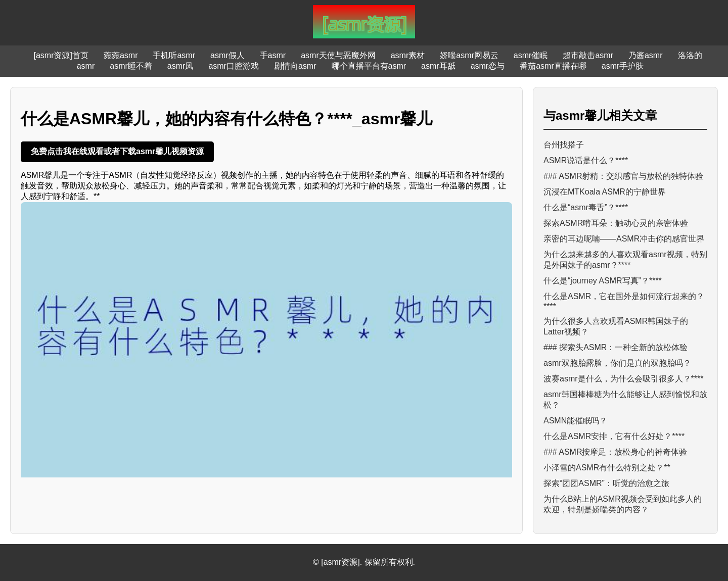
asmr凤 (180, 66)
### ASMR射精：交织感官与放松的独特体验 (623, 176)
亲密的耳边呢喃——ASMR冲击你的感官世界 (624, 239)
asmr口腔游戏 (234, 66)
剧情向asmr (295, 66)
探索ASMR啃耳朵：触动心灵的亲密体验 (616, 223)
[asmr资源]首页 (61, 55)
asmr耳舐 (438, 66)
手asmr (273, 55)
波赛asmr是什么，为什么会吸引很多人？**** (623, 379)
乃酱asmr (646, 55)
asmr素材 (408, 55)
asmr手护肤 (623, 66)
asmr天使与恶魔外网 (338, 55)
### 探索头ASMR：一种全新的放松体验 (616, 347)
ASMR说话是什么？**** (586, 160)
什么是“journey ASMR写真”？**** (603, 281)
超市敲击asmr (588, 55)
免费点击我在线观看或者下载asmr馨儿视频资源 (117, 151)
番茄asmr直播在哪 (553, 66)
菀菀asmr (121, 55)
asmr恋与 (488, 66)
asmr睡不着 (131, 66)
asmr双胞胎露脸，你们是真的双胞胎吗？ (617, 363)
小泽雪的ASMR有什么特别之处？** (607, 468)
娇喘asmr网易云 (469, 55)
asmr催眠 (531, 55)
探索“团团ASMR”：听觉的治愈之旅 (606, 483)
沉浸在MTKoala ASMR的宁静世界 (605, 192)
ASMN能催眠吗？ (575, 421)
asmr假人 (227, 55)
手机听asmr (174, 55)
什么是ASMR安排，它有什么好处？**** (614, 436)
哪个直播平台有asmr (369, 66)
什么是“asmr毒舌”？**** (586, 207)
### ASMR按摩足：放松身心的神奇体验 (615, 452)
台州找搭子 (564, 145)
